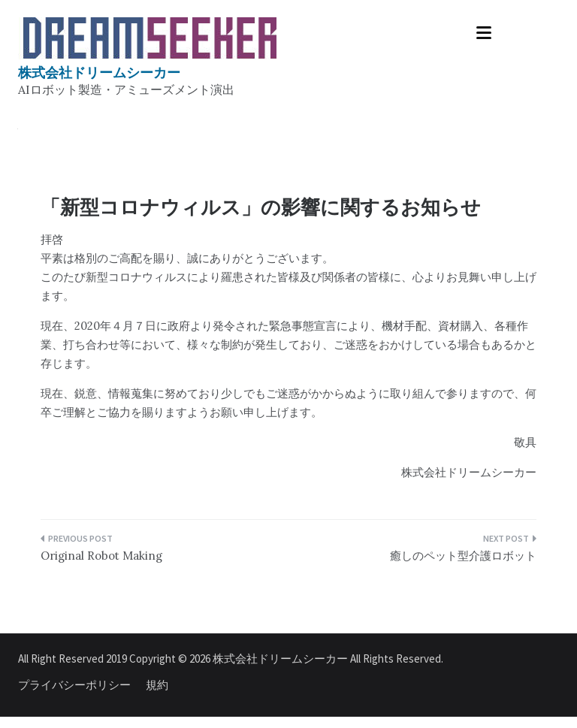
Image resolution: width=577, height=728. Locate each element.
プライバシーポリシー (74, 685)
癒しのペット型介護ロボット (463, 556)
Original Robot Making (101, 556)
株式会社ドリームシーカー (99, 72)
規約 (157, 685)
